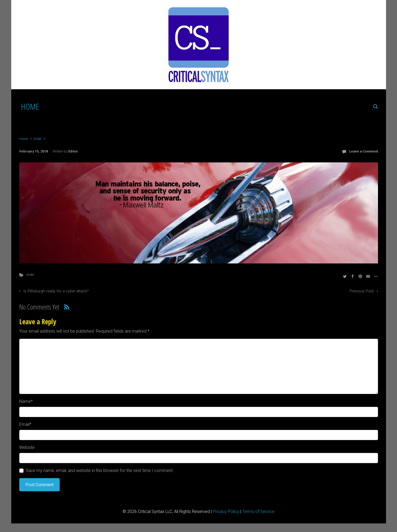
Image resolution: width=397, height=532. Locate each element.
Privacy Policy (226, 511)
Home (24, 139)
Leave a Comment (364, 151)
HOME (30, 106)
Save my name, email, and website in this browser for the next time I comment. (100, 470)
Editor (73, 151)
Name (26, 401)
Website (27, 447)
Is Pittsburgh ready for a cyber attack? (56, 291)
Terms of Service (258, 511)
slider (37, 139)
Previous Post (362, 291)
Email (25, 424)
